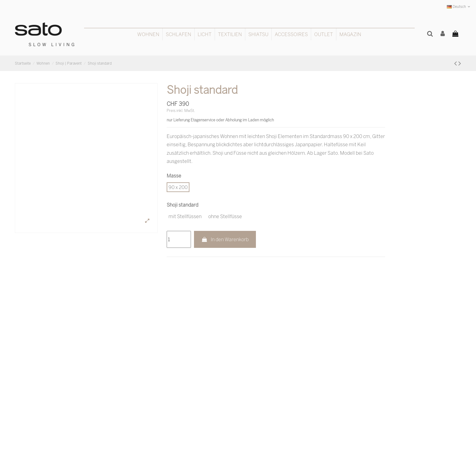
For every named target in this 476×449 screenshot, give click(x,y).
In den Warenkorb (225, 239)
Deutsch (459, 7)
